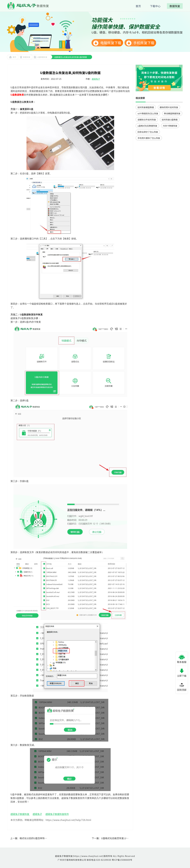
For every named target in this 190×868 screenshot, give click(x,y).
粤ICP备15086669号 (122, 860)
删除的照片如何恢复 (169, 107)
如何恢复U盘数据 (170, 120)
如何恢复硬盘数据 (146, 107)
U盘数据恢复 (41, 57)
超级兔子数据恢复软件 (57, 814)
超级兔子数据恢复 (20, 814)
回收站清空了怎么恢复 (148, 132)
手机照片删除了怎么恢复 (149, 138)
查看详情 (159, 88)
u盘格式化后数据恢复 (147, 126)
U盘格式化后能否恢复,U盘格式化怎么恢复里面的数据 (129, 838)
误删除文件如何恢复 (147, 120)
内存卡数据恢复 (170, 126)
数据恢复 (25, 57)
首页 (13, 57)
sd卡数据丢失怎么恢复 (148, 113)
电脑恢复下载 (107, 43)
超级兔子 (96, 79)
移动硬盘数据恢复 (172, 113)
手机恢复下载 (140, 43)
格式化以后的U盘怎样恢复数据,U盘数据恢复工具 (45, 838)
